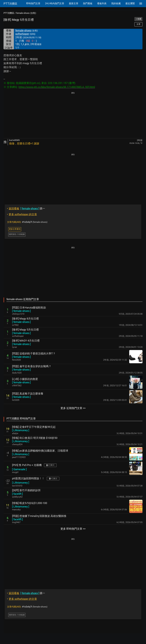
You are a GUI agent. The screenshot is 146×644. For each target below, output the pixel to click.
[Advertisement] (73, 115)
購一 (26, 208)
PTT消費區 (9, 13)
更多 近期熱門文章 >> (73, 408)
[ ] (21, 311)
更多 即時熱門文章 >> (73, 529)
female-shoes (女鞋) (26, 13)
